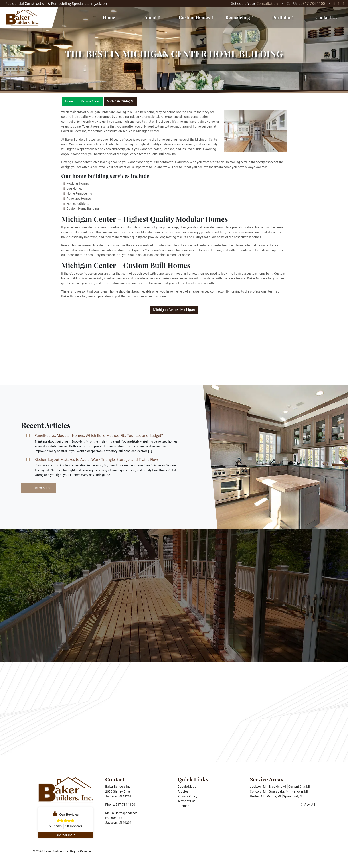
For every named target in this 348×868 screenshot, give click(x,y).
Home (69, 101)
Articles (183, 791)
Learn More (39, 488)
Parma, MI (274, 796)
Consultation (267, 4)
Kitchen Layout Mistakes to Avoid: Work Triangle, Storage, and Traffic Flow (96, 459)
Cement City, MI (299, 786)
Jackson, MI (258, 786)
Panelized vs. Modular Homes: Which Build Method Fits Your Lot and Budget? (99, 435)
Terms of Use (186, 801)
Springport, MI (293, 796)
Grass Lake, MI (279, 791)
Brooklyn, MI (277, 786)
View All (308, 804)
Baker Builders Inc (56, 851)
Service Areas (90, 101)
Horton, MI (257, 796)
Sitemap (183, 806)
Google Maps (187, 786)
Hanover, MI (300, 791)
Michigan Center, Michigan (174, 310)
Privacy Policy (187, 796)
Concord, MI (258, 791)
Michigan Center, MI (121, 101)
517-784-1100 (314, 4)
